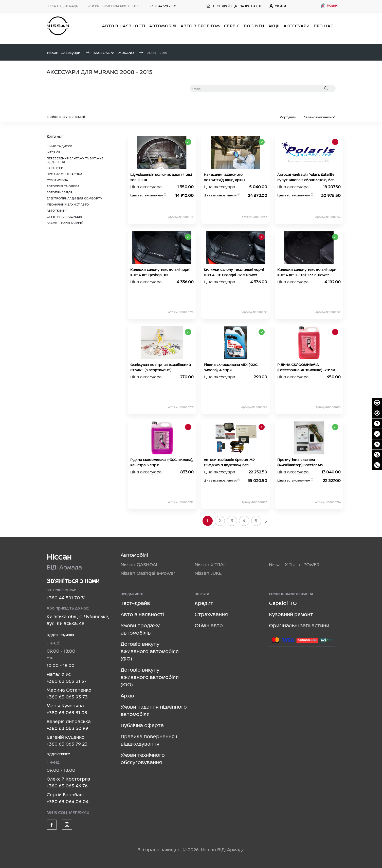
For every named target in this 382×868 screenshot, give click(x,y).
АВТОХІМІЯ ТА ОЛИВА (63, 186)
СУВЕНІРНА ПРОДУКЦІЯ (64, 217)
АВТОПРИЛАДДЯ (59, 192)
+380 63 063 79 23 (67, 744)
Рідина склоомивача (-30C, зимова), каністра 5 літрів (162, 462)
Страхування (211, 614)
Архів (127, 696)
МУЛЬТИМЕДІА (57, 180)
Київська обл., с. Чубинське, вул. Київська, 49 (78, 620)
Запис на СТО (249, 6)
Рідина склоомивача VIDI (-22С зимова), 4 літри (231, 367)
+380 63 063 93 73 (67, 697)
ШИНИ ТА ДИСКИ (59, 146)
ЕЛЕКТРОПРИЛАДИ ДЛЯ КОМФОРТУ (74, 198)
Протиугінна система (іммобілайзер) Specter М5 (300, 462)
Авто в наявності (142, 614)
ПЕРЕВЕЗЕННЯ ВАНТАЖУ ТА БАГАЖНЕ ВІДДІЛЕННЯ (75, 160)
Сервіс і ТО (283, 603)
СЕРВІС (232, 26)
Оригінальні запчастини (299, 625)
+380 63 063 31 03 (67, 712)
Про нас (324, 26)
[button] (329, 6)
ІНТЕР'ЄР (53, 152)
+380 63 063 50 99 (67, 728)
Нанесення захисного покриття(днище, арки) (224, 177)
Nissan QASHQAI (139, 564)
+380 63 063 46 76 (67, 786)
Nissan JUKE (208, 573)
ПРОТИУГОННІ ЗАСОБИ (64, 174)
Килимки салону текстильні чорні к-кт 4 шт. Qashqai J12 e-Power (234, 272)
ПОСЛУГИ (254, 26)
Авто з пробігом (200, 26)
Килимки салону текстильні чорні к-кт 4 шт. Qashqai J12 (160, 272)
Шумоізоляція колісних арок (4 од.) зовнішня (161, 177)
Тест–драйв (220, 6)
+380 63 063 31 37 (67, 681)
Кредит (204, 603)
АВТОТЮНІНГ (57, 210)
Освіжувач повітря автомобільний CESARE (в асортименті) (161, 367)
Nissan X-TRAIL (211, 564)
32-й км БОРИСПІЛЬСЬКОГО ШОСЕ (114, 6)
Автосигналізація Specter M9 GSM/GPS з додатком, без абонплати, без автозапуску (229, 462)
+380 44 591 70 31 (163, 6)
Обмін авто (209, 625)
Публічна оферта (142, 725)
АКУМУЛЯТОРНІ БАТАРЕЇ (65, 223)
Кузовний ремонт (291, 614)
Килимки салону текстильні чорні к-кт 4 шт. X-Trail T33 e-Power (307, 272)
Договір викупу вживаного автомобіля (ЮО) (150, 677)
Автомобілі (134, 555)
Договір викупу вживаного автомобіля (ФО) (150, 651)
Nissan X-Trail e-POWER (294, 564)
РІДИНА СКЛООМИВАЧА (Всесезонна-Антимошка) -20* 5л (306, 367)
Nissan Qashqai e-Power (148, 573)
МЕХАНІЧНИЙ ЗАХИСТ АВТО (68, 204)
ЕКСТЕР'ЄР (55, 168)
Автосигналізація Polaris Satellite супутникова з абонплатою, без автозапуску (306, 177)
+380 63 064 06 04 (68, 801)
